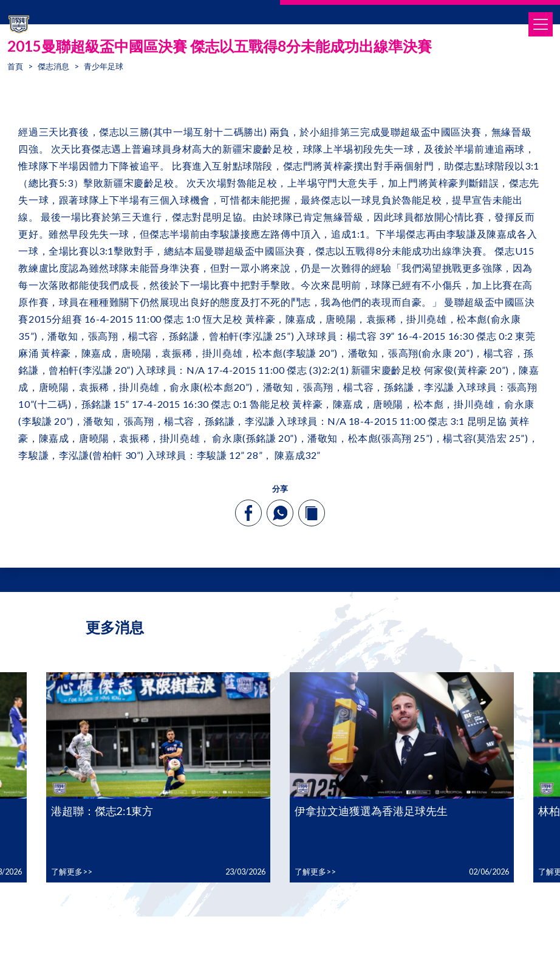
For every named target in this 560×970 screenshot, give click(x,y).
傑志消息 (53, 66)
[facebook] (249, 513)
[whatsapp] (280, 513)
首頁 (15, 66)
